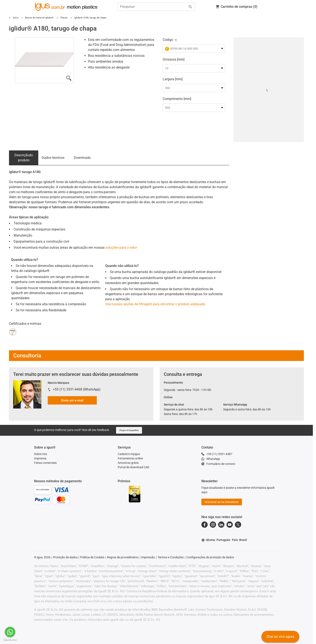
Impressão (148, 557)
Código (168, 40)
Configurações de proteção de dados (210, 557)
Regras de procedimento (123, 557)
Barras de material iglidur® (39, 18)
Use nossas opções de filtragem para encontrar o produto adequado (155, 304)
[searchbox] (153, 7)
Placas (64, 18)
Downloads (82, 158)
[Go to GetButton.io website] (10, 640)
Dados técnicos (53, 158)
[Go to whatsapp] (10, 632)
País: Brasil (239, 540)
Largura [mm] (173, 79)
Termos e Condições (171, 557)
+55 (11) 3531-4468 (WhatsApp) (77, 389)
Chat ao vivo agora (280, 637)
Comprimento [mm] (177, 99)
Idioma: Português (216, 540)
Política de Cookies (92, 557)
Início (16, 18)
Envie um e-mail (72, 400)
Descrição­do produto (24, 158)
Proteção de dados (65, 557)
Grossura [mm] (174, 59)
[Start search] (190, 7)
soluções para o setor (121, 248)
